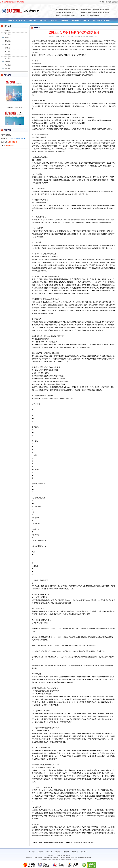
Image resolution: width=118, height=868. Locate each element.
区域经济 (8, 38)
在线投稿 (75, 20)
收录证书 (65, 20)
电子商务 (8, 51)
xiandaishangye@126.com (17, 138)
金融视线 (8, 41)
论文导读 (33, 20)
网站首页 (11, 20)
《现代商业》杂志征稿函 (14, 109)
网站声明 (86, 20)
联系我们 (107, 20)
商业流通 (8, 31)
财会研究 (8, 58)
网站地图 (108, 2)
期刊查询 (96, 20)
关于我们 (115, 2)
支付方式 (54, 20)
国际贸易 (8, 44)
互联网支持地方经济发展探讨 (83, 843)
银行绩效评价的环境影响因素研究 (51, 843)
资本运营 (8, 55)
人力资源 (8, 65)
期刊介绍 (22, 20)
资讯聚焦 (8, 68)
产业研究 (8, 34)
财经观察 (8, 62)
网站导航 (101, 2)
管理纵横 (8, 48)
